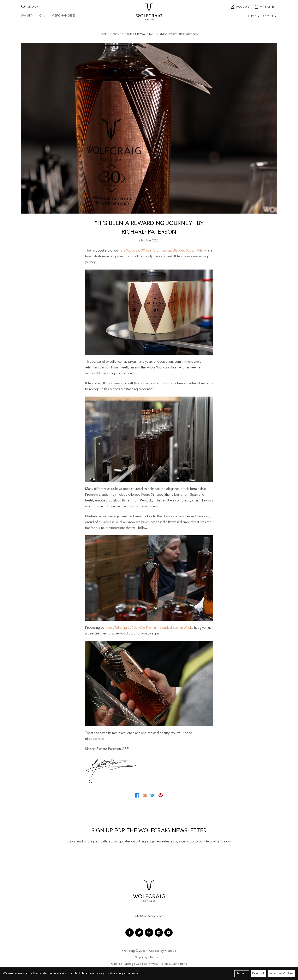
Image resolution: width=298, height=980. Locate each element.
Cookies (117, 964)
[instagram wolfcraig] (149, 932)
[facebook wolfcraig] (130, 932)
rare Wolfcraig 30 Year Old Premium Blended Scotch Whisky (163, 251)
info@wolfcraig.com (149, 916)
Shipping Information (149, 957)
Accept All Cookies (281, 973)
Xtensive (170, 951)
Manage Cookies (136, 964)
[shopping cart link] (265, 7)
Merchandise (63, 16)
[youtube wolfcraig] (168, 932)
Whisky (27, 16)
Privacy (154, 964)
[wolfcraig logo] (149, 11)
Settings (242, 973)
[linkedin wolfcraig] (159, 932)
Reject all (258, 973)
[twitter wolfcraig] (139, 932)
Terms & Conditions (174, 964)
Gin (42, 16)
